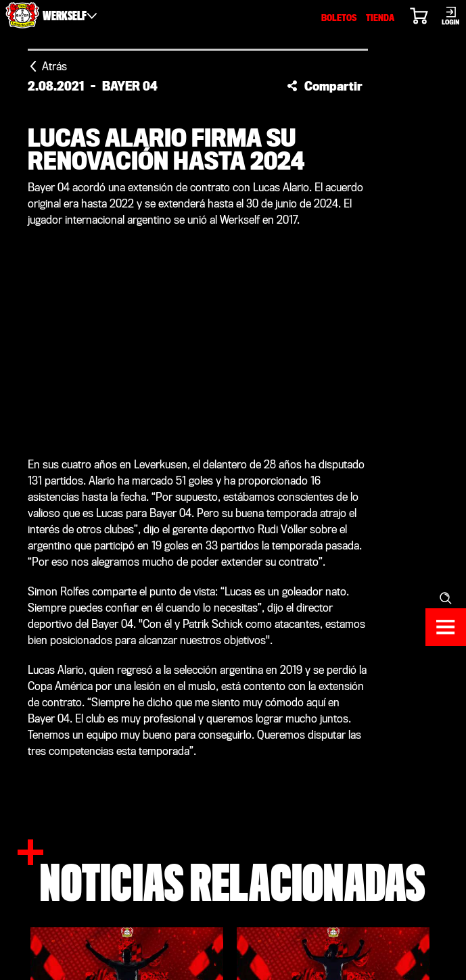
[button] (325, 86)
